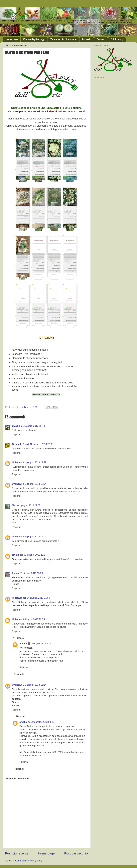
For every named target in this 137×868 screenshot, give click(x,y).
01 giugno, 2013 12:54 (35, 484)
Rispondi (16, 435)
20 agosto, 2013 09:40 (43, 722)
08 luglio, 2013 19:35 (34, 619)
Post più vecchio (76, 853)
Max (14, 505)
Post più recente (17, 853)
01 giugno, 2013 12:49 (35, 462)
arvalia (16, 555)
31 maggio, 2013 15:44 (33, 426)
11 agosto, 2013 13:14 (35, 685)
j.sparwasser (19, 598)
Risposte (20, 638)
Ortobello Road (20, 444)
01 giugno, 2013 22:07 (29, 505)
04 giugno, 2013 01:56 (38, 598)
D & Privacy (117, 39)
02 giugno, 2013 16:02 (35, 537)
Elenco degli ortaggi (34, 39)
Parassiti (87, 39)
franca (15, 573)
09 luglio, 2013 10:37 (42, 643)
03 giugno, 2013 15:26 (31, 573)
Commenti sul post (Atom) (29, 861)
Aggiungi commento (17, 778)
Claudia (16, 426)
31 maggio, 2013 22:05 (41, 444)
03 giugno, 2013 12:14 (35, 555)
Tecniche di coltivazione (63, 39)
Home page (12, 39)
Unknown (17, 462)
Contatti (101, 39)
